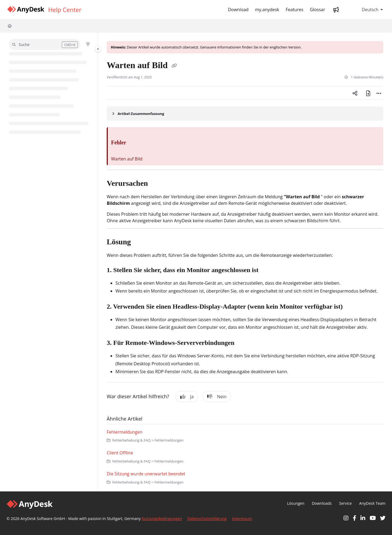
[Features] (295, 10)
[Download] (238, 10)
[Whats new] (336, 10)
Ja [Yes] (187, 397)
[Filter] (88, 44)
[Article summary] (245, 114)
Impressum (242, 519)
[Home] (26, 10)
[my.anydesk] (267, 10)
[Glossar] (317, 10)
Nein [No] (217, 397)
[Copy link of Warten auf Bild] (174, 66)
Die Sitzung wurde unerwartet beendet (146, 474)
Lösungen (296, 503)
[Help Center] (65, 10)
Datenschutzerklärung (207, 519)
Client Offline (120, 453)
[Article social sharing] (355, 93)
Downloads (322, 503)
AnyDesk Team (372, 503)
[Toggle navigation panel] (98, 49)
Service (345, 503)
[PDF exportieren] (368, 93)
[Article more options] (379, 93)
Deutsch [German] (365, 10)
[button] (45, 44)
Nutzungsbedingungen (162, 519)
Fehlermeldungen (125, 432)
